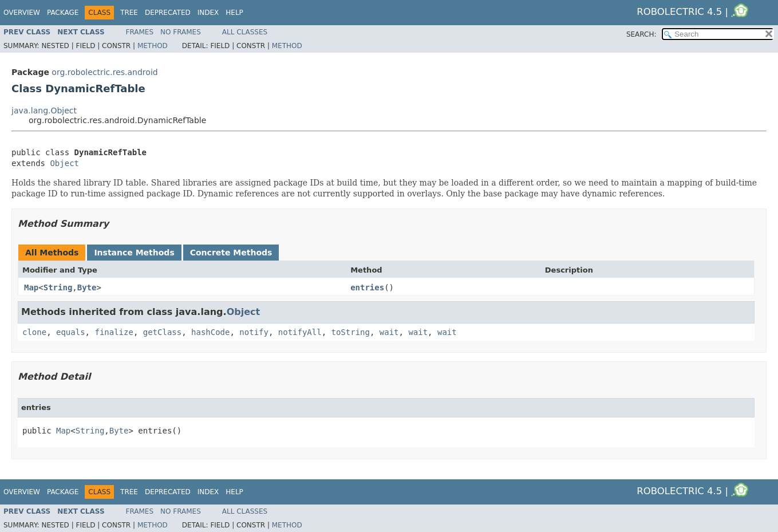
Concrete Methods (231, 253)
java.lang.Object (44, 111)
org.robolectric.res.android (104, 72)
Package (63, 13)
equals (71, 332)
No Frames (181, 32)
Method (153, 46)
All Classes (245, 32)
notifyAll (300, 332)
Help (234, 13)
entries (367, 287)
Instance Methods (134, 253)
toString (351, 332)
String (58, 287)
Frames (140, 32)
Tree (129, 13)
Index (208, 13)
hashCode (210, 332)
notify (254, 332)
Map (31, 287)
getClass (162, 332)
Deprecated (168, 13)
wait (389, 332)
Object (64, 163)
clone (34, 332)
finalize (114, 332)
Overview (22, 13)
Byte (87, 287)
